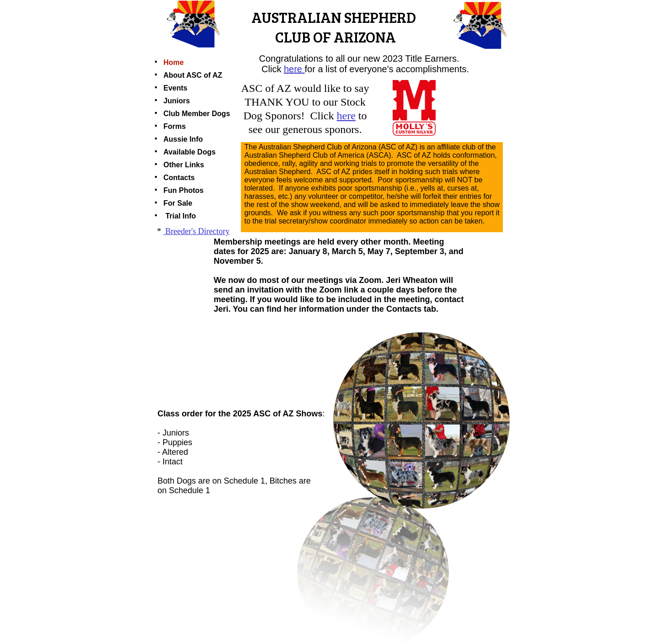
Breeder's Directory (196, 231)
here (293, 69)
